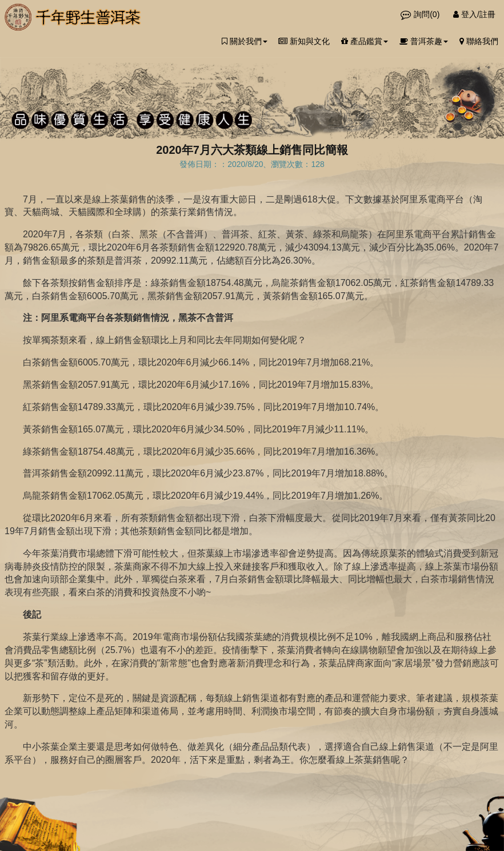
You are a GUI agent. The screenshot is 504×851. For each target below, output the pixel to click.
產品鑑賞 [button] (365, 41)
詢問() (421, 14)
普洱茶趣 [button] (424, 41)
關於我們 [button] (245, 41)
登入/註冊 (474, 14)
